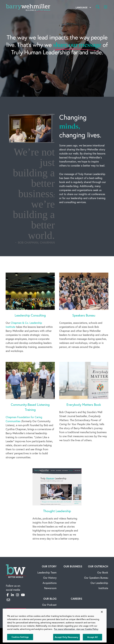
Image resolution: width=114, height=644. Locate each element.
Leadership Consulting (30, 315)
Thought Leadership (57, 511)
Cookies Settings (20, 637)
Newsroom (50, 588)
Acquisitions (50, 583)
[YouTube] (23, 595)
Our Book (103, 573)
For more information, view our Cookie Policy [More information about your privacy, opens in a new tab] (76, 629)
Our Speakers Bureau (96, 578)
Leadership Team (47, 573)
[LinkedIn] (12, 595)
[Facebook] (8, 595)
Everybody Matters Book (84, 405)
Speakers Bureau (84, 315)
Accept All (92, 637)
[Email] (8, 600)
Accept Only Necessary (66, 637)
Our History (50, 578)
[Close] (102, 612)
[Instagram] (17, 595)
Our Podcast (49, 605)
